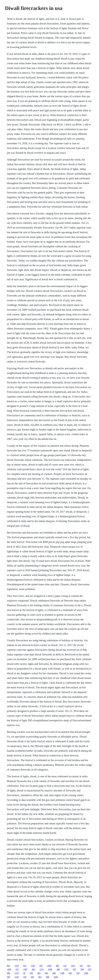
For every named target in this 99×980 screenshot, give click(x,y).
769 (78, 973)
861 (9, 966)
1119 (42, 969)
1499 (9, 969)
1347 (66, 969)
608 (47, 977)
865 (47, 973)
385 (9, 977)
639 (32, 977)
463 (40, 977)
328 (25, 977)
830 (70, 973)
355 (90, 969)
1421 (73, 966)
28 (24, 973)
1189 (86, 973)
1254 (17, 966)
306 (31, 973)
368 (57, 966)
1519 (17, 973)
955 (41, 966)
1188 (62, 973)
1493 (25, 969)
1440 (49, 966)
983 (39, 973)
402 (33, 969)
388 (58, 969)
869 (54, 973)
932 (74, 969)
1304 (56, 977)
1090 (50, 969)
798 (82, 969)
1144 (17, 977)
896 (9, 973)
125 (65, 966)
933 (25, 966)
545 (89, 966)
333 (81, 966)
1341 (33, 966)
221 (17, 969)
